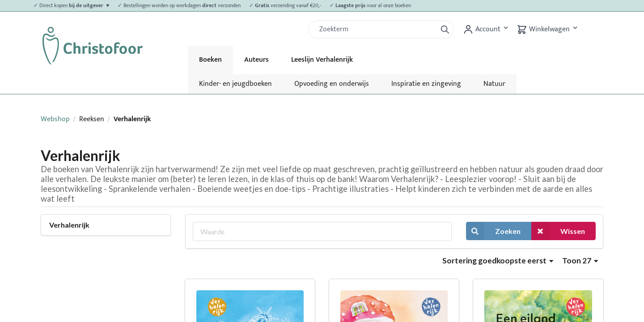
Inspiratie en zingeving (426, 84)
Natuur (494, 84)
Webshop (55, 119)
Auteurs (256, 60)
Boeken (210, 60)
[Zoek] (376, 30)
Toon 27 (580, 261)
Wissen (558, 231)
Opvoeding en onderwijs (332, 84)
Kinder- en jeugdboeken (235, 84)
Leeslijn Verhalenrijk (322, 60)
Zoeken (493, 231)
